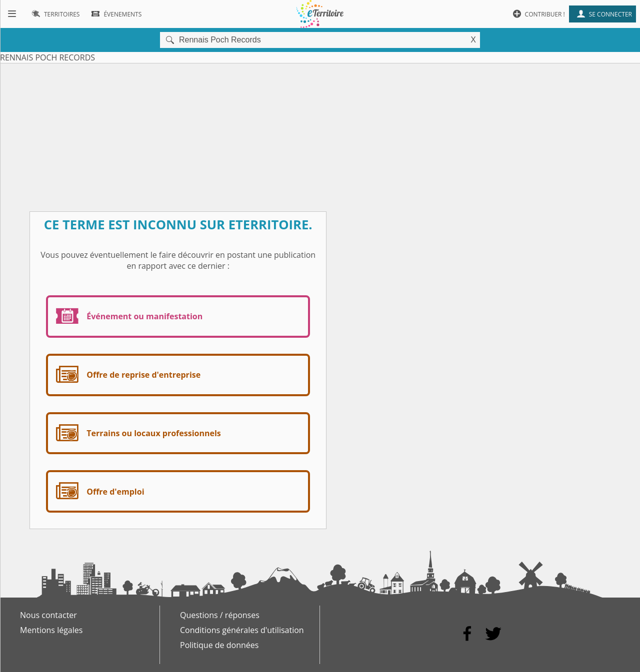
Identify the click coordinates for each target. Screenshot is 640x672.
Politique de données (219, 645)
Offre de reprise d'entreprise (126, 375)
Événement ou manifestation (127, 317)
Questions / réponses (220, 615)
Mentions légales (51, 630)
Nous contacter (48, 615)
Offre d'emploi (98, 491)
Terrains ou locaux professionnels (136, 433)
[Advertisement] (320, 133)
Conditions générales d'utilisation (242, 630)
